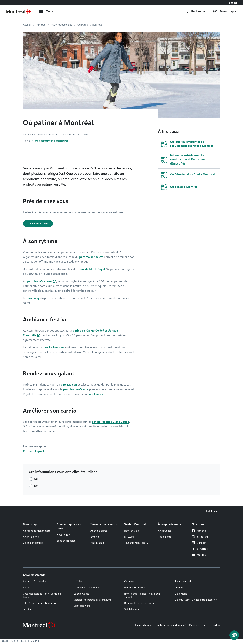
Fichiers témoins (144, 625)
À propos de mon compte (37, 531)
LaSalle (78, 582)
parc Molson (69, 385)
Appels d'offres (99, 531)
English (233, 3)
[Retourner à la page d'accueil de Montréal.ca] (19, 11)
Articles (41, 25)
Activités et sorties (61, 25)
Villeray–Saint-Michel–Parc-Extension (196, 600)
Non (37, 486)
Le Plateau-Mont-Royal (86, 588)
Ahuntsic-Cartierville (34, 582)
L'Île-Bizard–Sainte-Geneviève (40, 603)
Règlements (165, 537)
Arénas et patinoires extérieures (50, 141)
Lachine (27, 609)
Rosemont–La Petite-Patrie (139, 603)
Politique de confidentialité (171, 625)
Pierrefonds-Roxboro (136, 588)
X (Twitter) (200, 549)
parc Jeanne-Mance (76, 389)
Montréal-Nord (82, 606)
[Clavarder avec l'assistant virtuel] (234, 635)
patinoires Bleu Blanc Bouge (111, 422)
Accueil (27, 25)
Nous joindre (64, 535)
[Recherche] (195, 11)
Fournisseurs (97, 543)
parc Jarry (33, 298)
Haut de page (212, 511)
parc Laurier (96, 394)
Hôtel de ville (131, 531)
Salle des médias (66, 541)
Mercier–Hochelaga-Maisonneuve (92, 600)
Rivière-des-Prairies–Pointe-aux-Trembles (143, 595)
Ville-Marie (181, 594)
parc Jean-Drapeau (39, 281)
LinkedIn (199, 543)
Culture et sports (34, 451)
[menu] (46, 11)
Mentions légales (199, 625)
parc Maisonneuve (91, 257)
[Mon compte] (225, 11)
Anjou (26, 588)
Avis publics (165, 531)
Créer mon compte (33, 543)
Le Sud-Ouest (81, 594)
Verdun (179, 588)
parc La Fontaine (54, 348)
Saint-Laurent (132, 609)
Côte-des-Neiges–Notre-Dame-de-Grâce (42, 595)
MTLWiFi (129, 537)
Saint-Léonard (183, 582)
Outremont (130, 582)
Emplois (95, 537)
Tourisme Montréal (134, 543)
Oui (36, 479)
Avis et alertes (31, 537)
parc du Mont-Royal (92, 269)
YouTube (199, 555)
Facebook (199, 531)
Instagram (200, 537)
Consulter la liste (38, 224)
